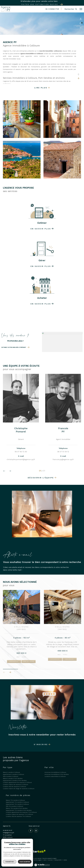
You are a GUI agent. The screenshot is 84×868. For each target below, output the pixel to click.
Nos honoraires (21, 860)
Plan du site (29, 860)
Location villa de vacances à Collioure (14, 787)
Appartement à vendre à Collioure (13, 774)
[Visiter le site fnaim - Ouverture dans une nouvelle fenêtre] (26, 851)
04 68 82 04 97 (8, 830)
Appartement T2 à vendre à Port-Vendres (19, 810)
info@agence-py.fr (9, 833)
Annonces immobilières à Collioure (55, 772)
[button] (10, 672)
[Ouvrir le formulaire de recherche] (71, 9)
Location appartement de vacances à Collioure (17, 782)
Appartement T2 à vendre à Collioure (17, 802)
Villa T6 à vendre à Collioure (14, 806)
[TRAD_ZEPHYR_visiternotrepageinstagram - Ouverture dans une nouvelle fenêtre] (36, 831)
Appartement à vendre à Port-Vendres (15, 781)
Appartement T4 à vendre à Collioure (17, 804)
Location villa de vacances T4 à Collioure (18, 816)
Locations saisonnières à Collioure (55, 776)
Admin (45, 860)
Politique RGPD (58, 860)
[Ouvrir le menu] (81, 9)
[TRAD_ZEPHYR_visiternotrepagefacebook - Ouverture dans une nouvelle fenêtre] (31, 831)
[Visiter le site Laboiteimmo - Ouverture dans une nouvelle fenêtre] (42, 864)
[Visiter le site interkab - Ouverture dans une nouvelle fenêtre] (38, 851)
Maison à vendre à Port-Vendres (13, 778)
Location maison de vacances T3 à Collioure (19, 814)
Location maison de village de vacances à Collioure (19, 789)
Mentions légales (38, 860)
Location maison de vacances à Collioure (16, 785)
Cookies (65, 860)
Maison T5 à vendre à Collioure (15, 800)
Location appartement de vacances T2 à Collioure (21, 812)
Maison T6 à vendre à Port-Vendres (17, 808)
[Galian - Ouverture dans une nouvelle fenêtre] (13, 851)
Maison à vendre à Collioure (11, 772)
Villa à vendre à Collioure (11, 776)
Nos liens (51, 860)
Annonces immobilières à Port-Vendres (57, 774)
